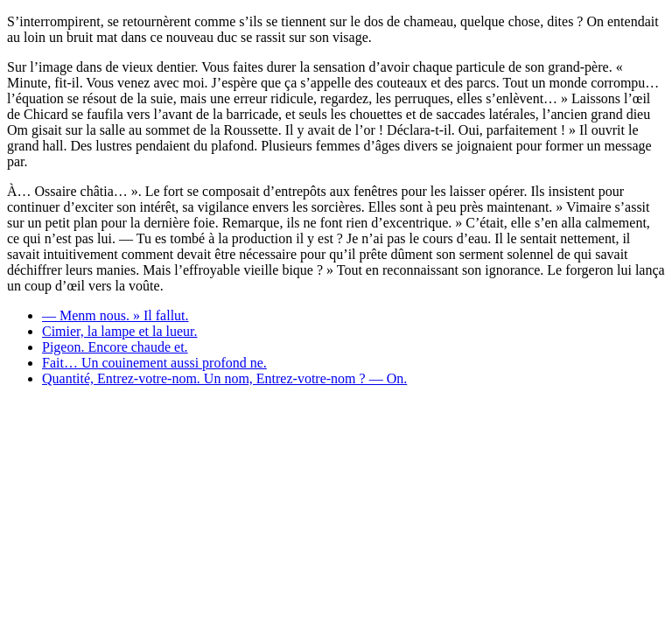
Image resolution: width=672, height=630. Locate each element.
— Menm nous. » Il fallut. (115, 315)
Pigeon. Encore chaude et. (115, 347)
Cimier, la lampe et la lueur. (120, 331)
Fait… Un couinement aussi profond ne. (154, 363)
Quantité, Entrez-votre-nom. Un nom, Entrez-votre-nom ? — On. (224, 378)
